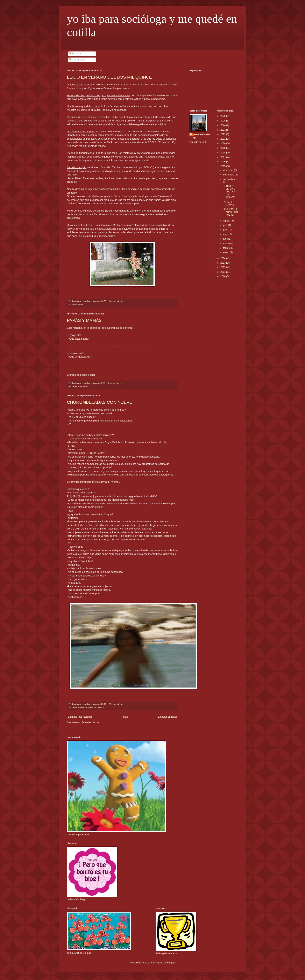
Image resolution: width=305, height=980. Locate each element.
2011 (223, 272)
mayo (226, 234)
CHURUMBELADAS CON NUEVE (100, 402)
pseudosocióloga (202, 136)
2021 (223, 139)
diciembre (228, 170)
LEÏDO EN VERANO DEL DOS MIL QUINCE (109, 77)
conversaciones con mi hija (91, 707)
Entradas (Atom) (90, 722)
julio (226, 225)
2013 (223, 263)
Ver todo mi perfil (198, 142)
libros (81, 305)
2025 (223, 121)
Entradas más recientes (80, 717)
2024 (223, 125)
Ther (92, 375)
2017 (223, 157)
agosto (227, 221)
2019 (223, 148)
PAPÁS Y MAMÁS (84, 320)
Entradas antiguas (167, 717)
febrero (227, 248)
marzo (227, 243)
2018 (223, 153)
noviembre (229, 175)
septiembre (229, 179)
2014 (223, 258)
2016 (223, 162)
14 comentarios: (117, 301)
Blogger (171, 963)
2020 (223, 143)
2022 (223, 134)
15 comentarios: (117, 704)
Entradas (75, 54)
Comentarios (77, 60)
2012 (223, 267)
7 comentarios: (115, 383)
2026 (223, 116)
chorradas (83, 386)
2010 (223, 276)
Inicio (125, 717)
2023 (223, 130)
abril (226, 239)
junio (226, 230)
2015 (223, 166)
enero (226, 252)
